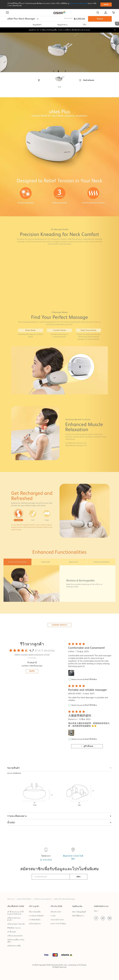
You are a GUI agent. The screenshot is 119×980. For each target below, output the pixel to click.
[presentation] (59, 886)
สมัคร (78, 877)
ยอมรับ (106, 4)
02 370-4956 (46, 860)
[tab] (18, 562)
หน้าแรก (11, 899)
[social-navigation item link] (96, 918)
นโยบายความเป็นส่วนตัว (79, 3)
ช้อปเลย (100, 19)
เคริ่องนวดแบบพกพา (43, 899)
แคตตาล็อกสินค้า (24, 899)
